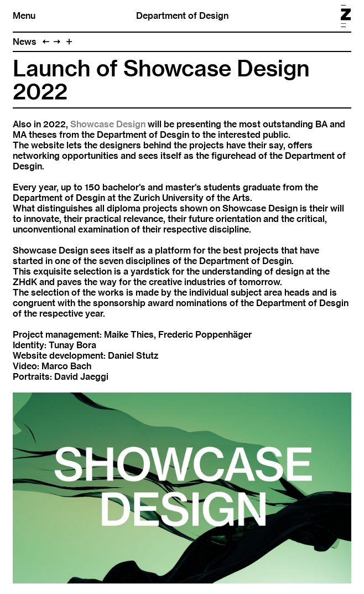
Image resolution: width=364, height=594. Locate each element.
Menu (24, 16)
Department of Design (182, 16)
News (25, 42)
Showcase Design (108, 124)
